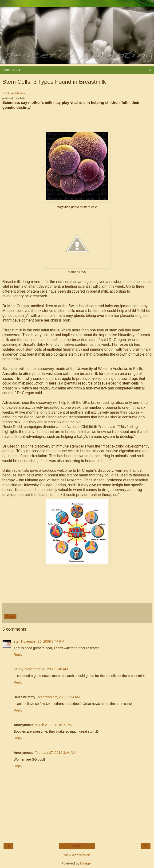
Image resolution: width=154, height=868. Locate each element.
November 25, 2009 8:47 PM (43, 641)
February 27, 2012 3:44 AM (55, 753)
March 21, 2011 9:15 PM (53, 725)
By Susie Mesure (14, 93)
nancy (19, 669)
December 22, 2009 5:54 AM (58, 697)
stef (17, 641)
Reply (18, 655)
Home (77, 846)
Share (10, 617)
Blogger (86, 863)
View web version (77, 855)
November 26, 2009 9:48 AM (46, 669)
